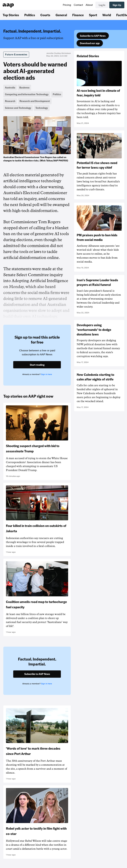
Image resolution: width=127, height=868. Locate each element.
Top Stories (11, 15)
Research (10, 101)
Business (24, 87)
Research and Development (35, 101)
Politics (30, 15)
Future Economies (16, 54)
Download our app (90, 43)
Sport (93, 15)
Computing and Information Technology (27, 94)
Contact (78, 5)
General (61, 15)
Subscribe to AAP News (93, 36)
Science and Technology (18, 108)
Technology (42, 108)
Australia (10, 87)
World (107, 15)
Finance (78, 15)
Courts (45, 15)
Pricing (67, 5)
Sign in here (46, 374)
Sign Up (117, 5)
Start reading (37, 365)
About (89, 5)
